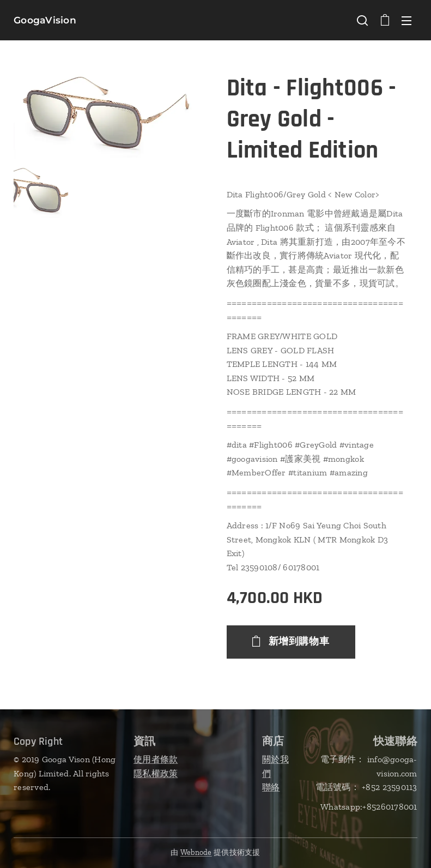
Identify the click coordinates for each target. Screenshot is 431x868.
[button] (362, 20)
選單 (406, 21)
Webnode (196, 852)
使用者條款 (156, 759)
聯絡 (271, 787)
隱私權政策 (156, 773)
